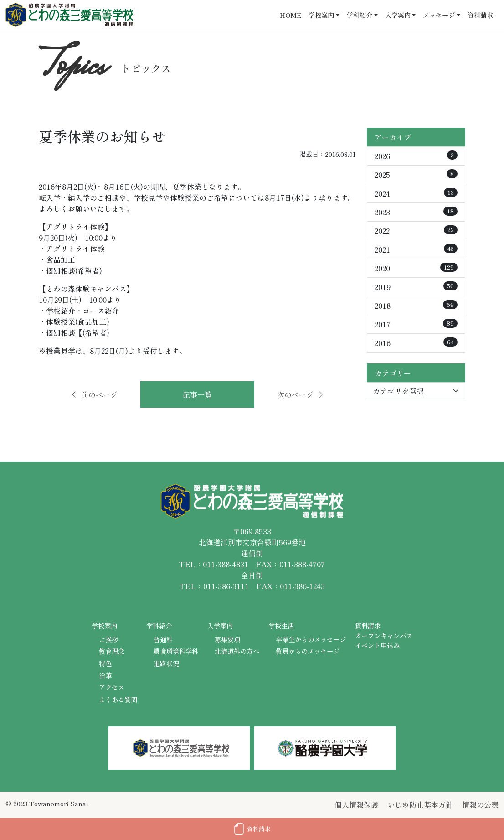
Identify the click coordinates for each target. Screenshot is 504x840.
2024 (416, 193)
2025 (416, 175)
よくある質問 (118, 699)
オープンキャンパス (384, 635)
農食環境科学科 (176, 651)
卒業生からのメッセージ (311, 639)
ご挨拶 (108, 639)
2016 (416, 343)
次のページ (301, 394)
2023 (416, 212)
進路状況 (166, 663)
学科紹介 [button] (360, 15)
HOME (291, 15)
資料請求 (480, 15)
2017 (416, 324)
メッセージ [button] (439, 15)
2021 (416, 249)
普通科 (163, 639)
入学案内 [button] (398, 15)
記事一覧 (197, 394)
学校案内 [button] (321, 15)
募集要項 (227, 639)
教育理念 (112, 651)
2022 (416, 231)
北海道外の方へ (237, 651)
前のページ (94, 394)
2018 (416, 306)
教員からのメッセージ (308, 651)
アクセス (112, 687)
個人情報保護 (356, 804)
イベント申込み (377, 645)
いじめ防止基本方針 (420, 804)
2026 (416, 156)
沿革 (105, 675)
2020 (416, 268)
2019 (416, 287)
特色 (105, 663)
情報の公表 (480, 804)
